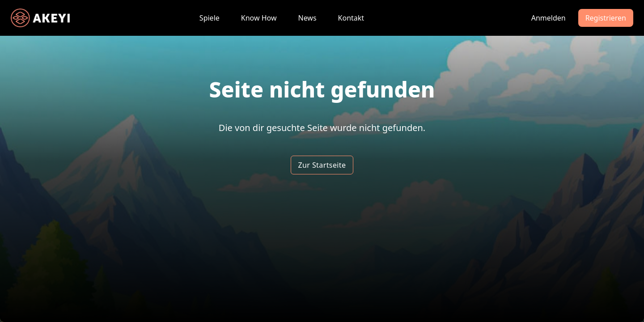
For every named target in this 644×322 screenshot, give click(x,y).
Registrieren (606, 18)
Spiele (210, 18)
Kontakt (351, 18)
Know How (259, 18)
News (307, 18)
